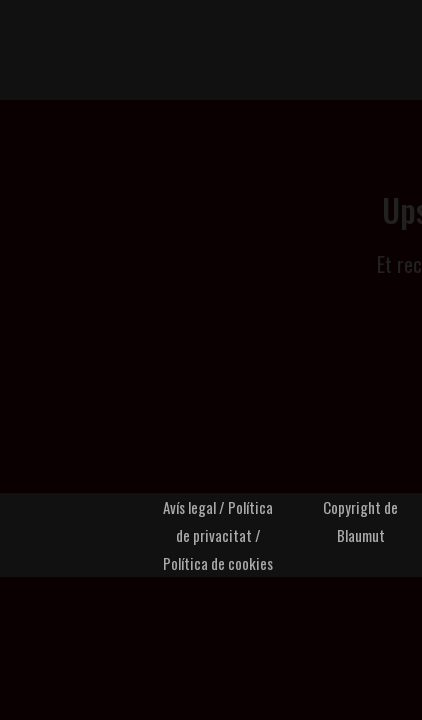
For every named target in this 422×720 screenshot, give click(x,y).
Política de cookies (218, 563)
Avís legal (189, 507)
